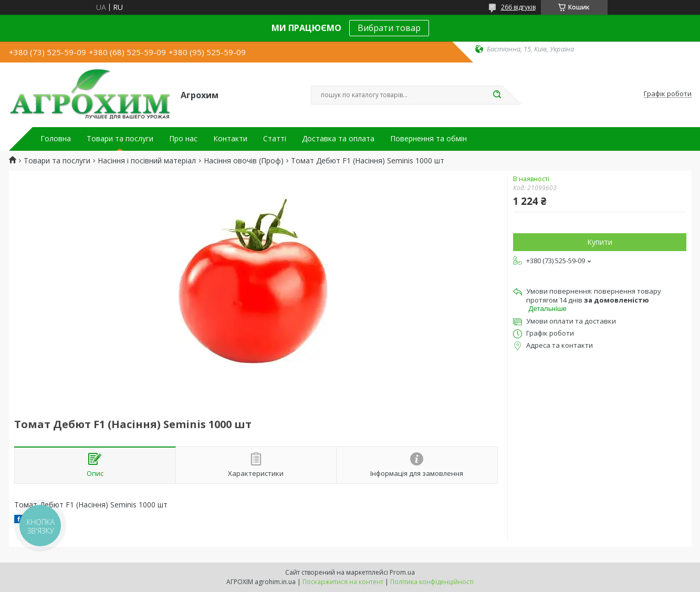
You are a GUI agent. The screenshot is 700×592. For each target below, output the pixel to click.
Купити (600, 242)
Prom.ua (402, 572)
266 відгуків (518, 7)
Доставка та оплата (338, 139)
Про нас (183, 139)
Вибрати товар (389, 28)
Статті (275, 139)
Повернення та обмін (429, 139)
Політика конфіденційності (432, 582)
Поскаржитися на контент (343, 582)
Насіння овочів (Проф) (244, 161)
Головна (56, 139)
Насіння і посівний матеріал (147, 161)
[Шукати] (497, 95)
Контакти (230, 139)
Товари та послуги (120, 139)
